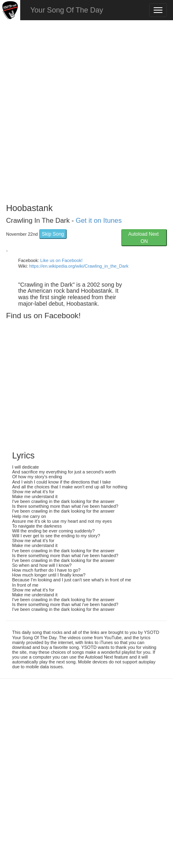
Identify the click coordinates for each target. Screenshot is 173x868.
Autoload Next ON (144, 238)
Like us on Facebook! (62, 260)
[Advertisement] (86, 109)
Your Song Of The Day (67, 10)
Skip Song (53, 234)
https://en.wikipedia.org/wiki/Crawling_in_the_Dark (79, 266)
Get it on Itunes (99, 221)
